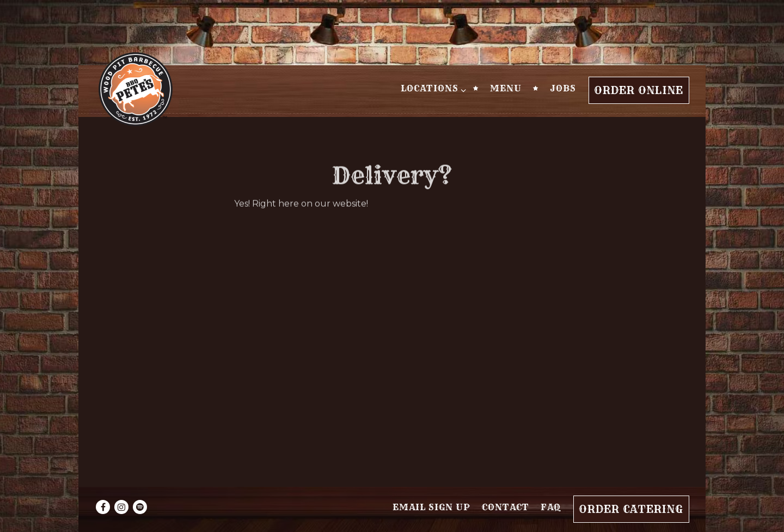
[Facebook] (103, 507)
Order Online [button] (639, 90)
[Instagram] (121, 507)
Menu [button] (506, 88)
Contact (506, 507)
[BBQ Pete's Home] (136, 89)
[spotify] (140, 507)
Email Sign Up (431, 507)
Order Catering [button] (631, 509)
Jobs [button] (563, 88)
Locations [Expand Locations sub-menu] (431, 88)
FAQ (551, 507)
